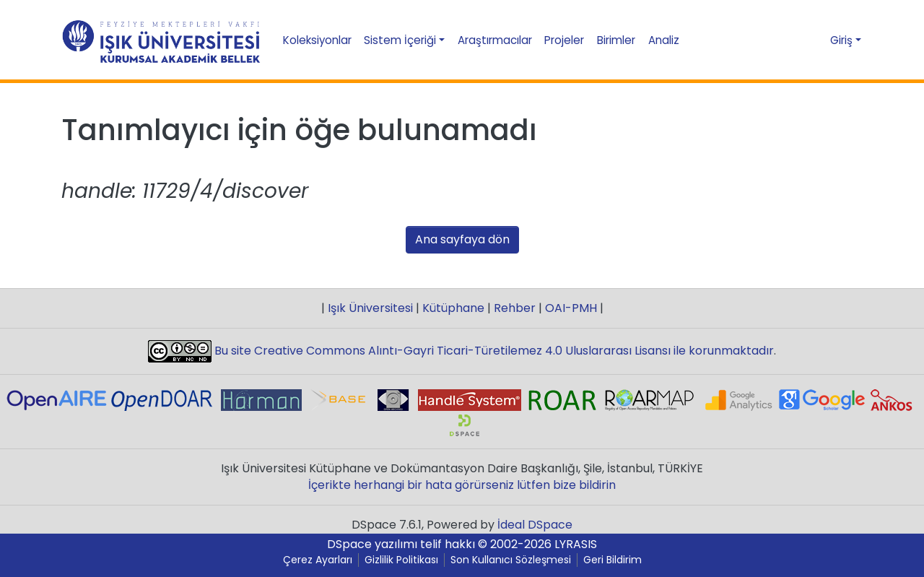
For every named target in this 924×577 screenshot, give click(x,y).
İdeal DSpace (535, 525)
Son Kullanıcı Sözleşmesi (511, 560)
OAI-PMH (571, 308)
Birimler (616, 40)
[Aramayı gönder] (787, 40)
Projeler (564, 40)
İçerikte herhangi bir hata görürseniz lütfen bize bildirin (462, 485)
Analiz (664, 40)
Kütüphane (453, 308)
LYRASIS (576, 544)
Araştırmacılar (495, 40)
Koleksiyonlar (317, 40)
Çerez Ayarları (318, 560)
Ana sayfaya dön (462, 239)
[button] (813, 40)
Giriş (841, 40)
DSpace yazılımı (372, 544)
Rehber (515, 308)
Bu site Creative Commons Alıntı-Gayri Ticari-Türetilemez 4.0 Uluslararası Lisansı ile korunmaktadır (493, 351)
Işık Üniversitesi (370, 308)
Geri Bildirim (613, 560)
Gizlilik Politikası (401, 560)
